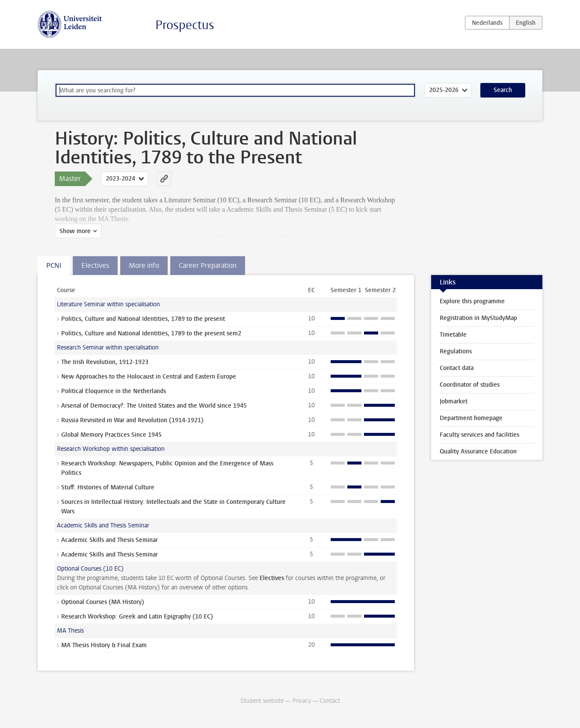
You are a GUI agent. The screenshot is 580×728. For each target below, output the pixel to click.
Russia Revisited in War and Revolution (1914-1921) (132, 420)
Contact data (457, 368)
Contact (330, 701)
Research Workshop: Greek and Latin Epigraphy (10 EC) (137, 617)
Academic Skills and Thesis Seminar (109, 540)
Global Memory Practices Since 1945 (111, 435)
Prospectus (185, 25)
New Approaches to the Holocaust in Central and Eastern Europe (149, 377)
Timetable (453, 335)
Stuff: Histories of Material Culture (108, 487)
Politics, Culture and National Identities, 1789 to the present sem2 (151, 333)
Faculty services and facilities (479, 435)
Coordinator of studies (470, 385)
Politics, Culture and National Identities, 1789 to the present (143, 319)
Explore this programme (472, 301)
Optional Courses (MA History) (103, 602)
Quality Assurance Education (478, 451)
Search (503, 90)
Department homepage (471, 418)
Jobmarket (454, 401)
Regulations (456, 351)
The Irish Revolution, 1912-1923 (105, 362)
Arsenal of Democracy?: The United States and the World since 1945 (154, 406)
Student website (262, 701)
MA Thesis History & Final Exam (104, 645)
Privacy (302, 701)
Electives (272, 578)
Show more (75, 231)
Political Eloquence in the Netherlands (114, 391)
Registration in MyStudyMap (478, 318)
